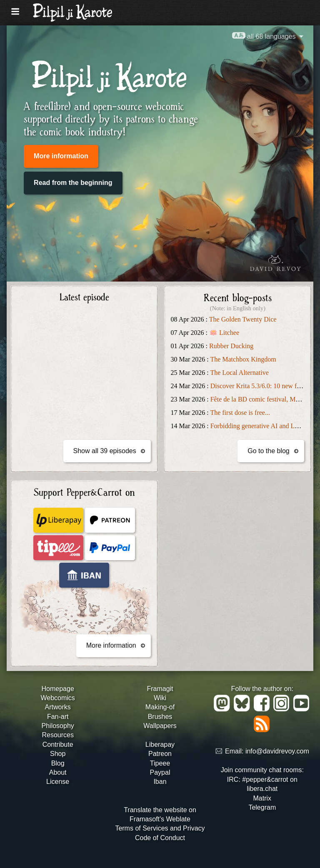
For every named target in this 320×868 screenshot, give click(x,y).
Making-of (160, 707)
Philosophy (58, 726)
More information (61, 156)
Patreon (160, 754)
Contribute (58, 745)
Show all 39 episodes (105, 451)
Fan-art (58, 717)
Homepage (58, 689)
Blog (58, 763)
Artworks (58, 707)
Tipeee (160, 763)
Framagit (160, 689)
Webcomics (57, 698)
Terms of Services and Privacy (160, 828)
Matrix (262, 798)
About (58, 772)
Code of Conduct (160, 838)
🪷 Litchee (224, 333)
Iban (160, 782)
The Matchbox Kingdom (243, 359)
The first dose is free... (240, 413)
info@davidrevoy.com (277, 752)
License (58, 782)
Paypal (160, 772)
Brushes (160, 717)
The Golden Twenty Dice (243, 319)
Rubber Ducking (231, 346)
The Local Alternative (239, 373)
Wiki (160, 698)
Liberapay (160, 745)
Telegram (262, 807)
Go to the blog (269, 451)
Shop (58, 754)
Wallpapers (160, 726)
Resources (57, 735)
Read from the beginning (73, 183)
